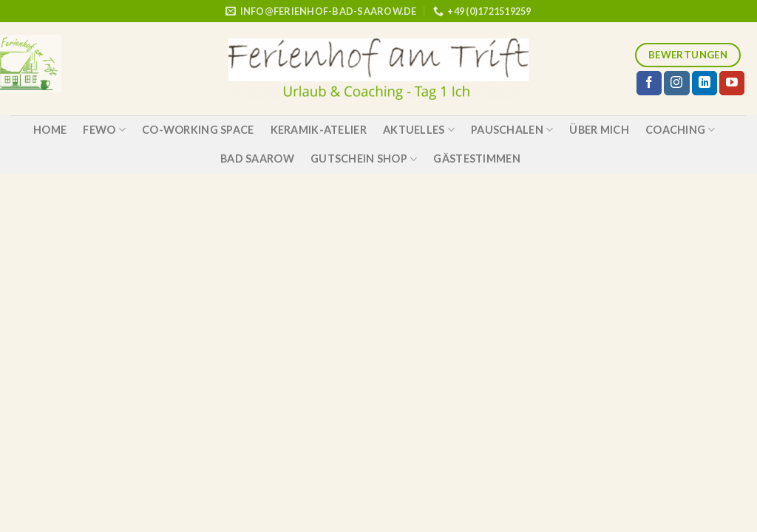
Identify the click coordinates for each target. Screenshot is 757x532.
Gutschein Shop (364, 159)
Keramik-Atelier (319, 130)
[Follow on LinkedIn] (705, 83)
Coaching (680, 130)
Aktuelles (419, 130)
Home (50, 130)
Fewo (104, 130)
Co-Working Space (198, 130)
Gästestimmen (476, 158)
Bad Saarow (257, 158)
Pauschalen (512, 130)
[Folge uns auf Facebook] (649, 83)
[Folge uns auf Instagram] (676, 83)
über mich (599, 130)
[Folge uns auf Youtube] (732, 83)
